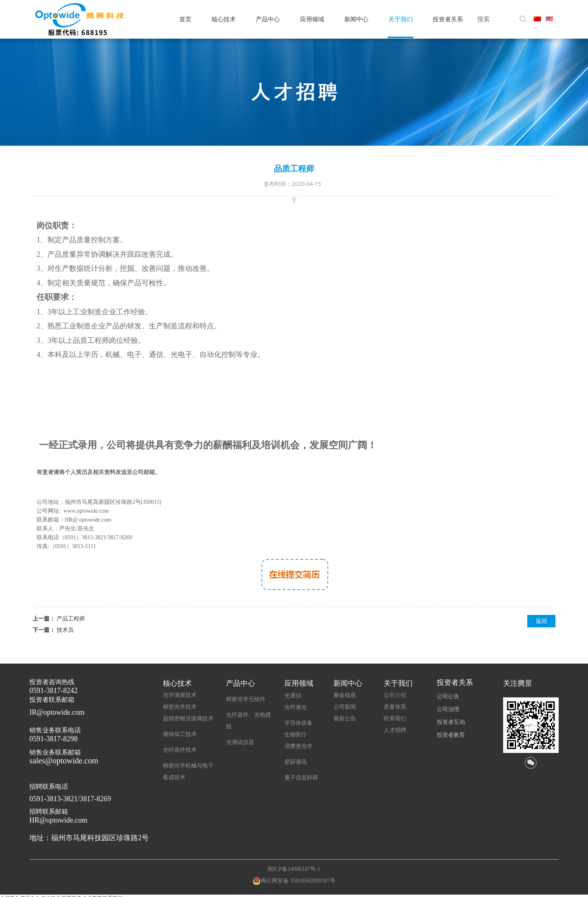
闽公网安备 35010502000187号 (298, 881)
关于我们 (401, 19)
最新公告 (345, 719)
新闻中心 (356, 19)
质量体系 (395, 707)
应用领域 (312, 19)
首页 (185, 19)
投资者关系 (448, 19)
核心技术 (224, 19)
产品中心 (268, 19)
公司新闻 (345, 707)
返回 (541, 621)
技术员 (65, 630)
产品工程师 (71, 618)
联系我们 (395, 719)
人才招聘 (395, 730)
